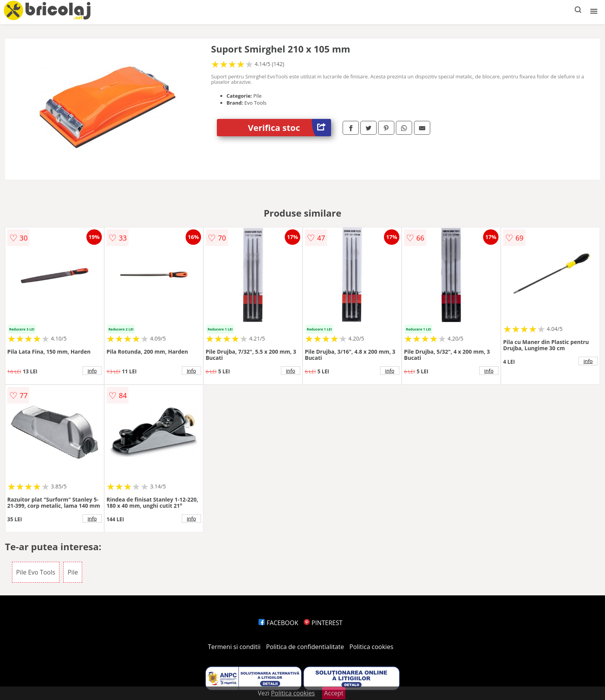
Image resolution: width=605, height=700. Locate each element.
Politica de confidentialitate (305, 647)
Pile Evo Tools (36, 572)
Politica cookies (372, 647)
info (92, 371)
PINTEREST (323, 623)
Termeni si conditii (234, 647)
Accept (334, 693)
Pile (73, 572)
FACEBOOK (278, 623)
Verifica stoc (289, 128)
